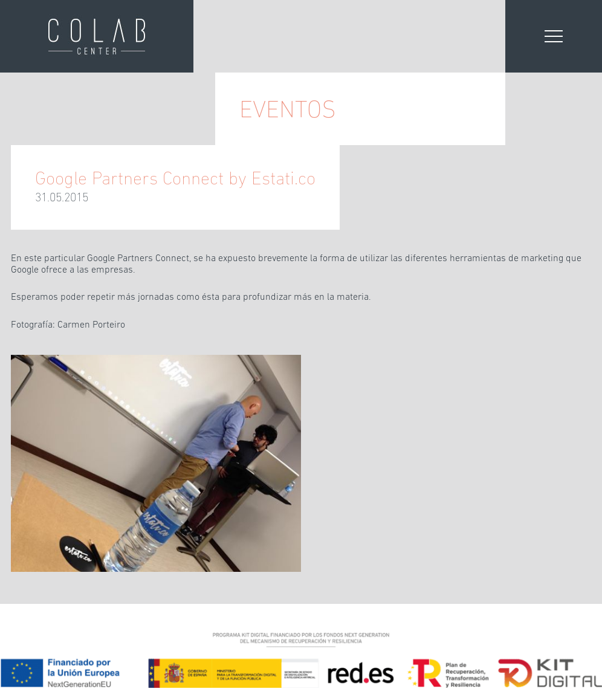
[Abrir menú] (554, 36)
